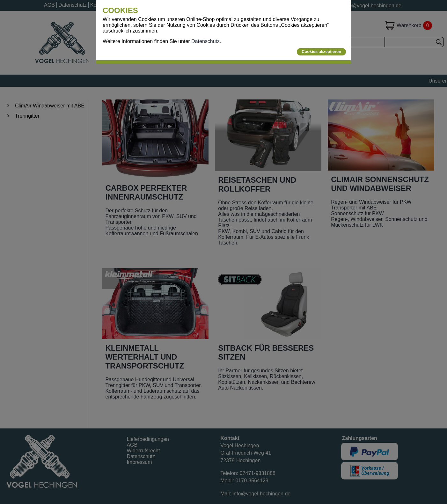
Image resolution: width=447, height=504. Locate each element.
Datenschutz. (206, 41)
